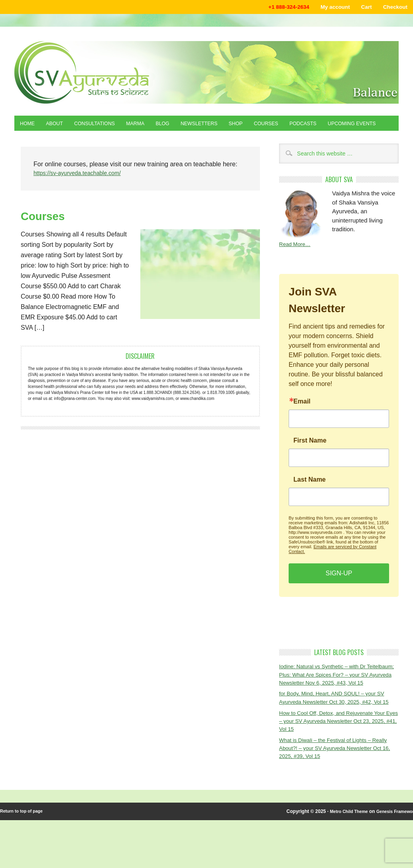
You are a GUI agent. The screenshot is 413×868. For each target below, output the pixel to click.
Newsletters (224, 126)
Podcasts (342, 126)
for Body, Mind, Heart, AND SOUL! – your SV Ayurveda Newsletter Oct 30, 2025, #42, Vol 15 (339, 736)
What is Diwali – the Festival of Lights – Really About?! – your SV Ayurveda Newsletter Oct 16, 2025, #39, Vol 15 (331, 795)
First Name (310, 463)
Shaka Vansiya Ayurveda (206, 74)
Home (29, 126)
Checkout (393, 8)
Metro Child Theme (336, 859)
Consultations (105, 126)
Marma (151, 126)
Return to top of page (24, 859)
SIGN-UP (339, 595)
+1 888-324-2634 (272, 8)
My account (325, 8)
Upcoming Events (48, 144)
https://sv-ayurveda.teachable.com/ (83, 195)
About (60, 126)
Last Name (310, 502)
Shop (265, 126)
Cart (360, 8)
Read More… (297, 266)
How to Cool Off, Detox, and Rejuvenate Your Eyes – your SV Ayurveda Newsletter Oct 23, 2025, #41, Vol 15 (335, 765)
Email (302, 424)
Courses (300, 126)
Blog (182, 126)
